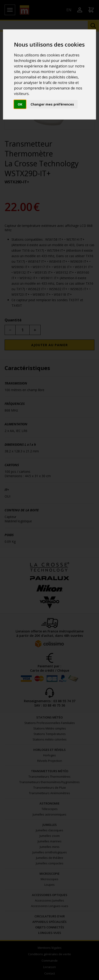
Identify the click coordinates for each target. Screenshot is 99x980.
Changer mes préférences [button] (52, 104)
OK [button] (20, 104)
